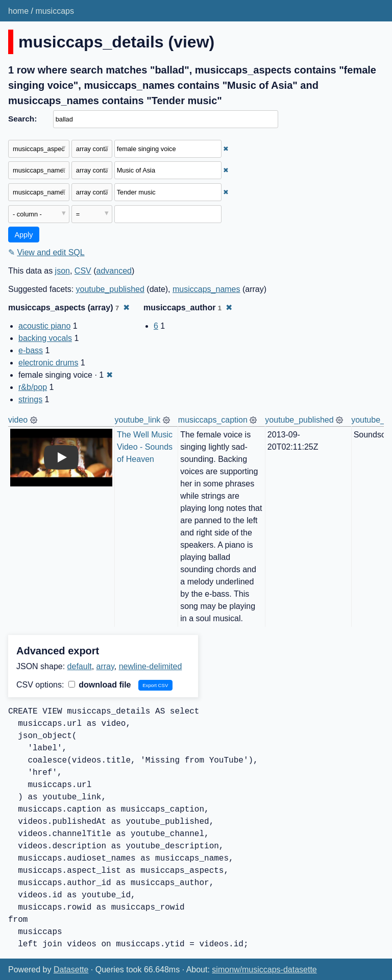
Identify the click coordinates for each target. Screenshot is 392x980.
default (80, 666)
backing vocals (45, 338)
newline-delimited (151, 666)
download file (100, 685)
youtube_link (138, 420)
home (18, 11)
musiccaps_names (206, 289)
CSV (83, 271)
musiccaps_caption (213, 420)
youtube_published (110, 289)
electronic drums (48, 363)
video (18, 420)
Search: (22, 119)
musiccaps (55, 11)
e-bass (31, 350)
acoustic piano (44, 326)
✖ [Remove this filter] (226, 149)
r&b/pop (33, 387)
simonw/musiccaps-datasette (264, 970)
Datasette (71, 970)
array (105, 666)
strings (30, 399)
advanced (114, 271)
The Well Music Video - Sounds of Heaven (146, 447)
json (63, 271)
